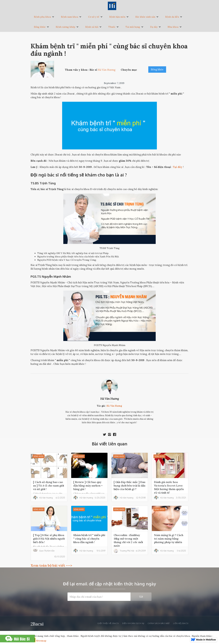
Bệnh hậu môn (117, 17)
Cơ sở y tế (94, 17)
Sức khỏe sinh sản (145, 17)
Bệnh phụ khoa (42, 17)
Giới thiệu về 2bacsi (108, 623)
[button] (44, 17)
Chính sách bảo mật (159, 623)
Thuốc (112, 27)
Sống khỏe (40, 27)
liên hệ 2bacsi (181, 623)
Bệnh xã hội (92, 27)
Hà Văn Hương (110, 399)
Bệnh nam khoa (70, 17)
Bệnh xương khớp (65, 27)
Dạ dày (154, 27)
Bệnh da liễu (172, 17)
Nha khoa (173, 27)
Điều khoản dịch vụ (133, 623)
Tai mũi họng (133, 27)
